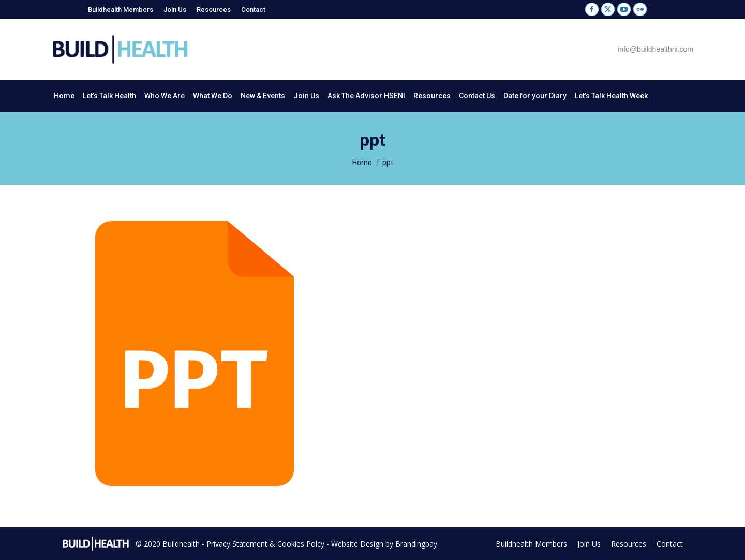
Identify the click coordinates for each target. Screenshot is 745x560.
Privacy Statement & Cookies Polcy (265, 544)
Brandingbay (416, 544)
